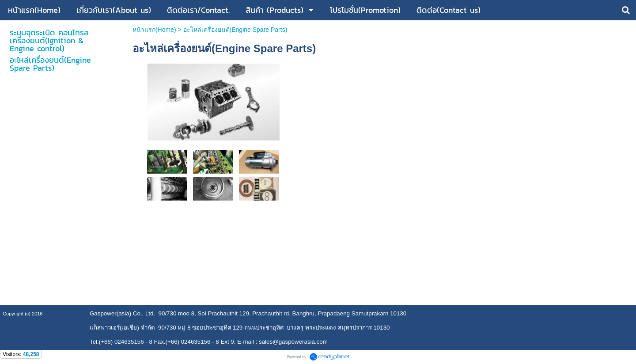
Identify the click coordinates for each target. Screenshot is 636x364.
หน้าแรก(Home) (154, 30)
